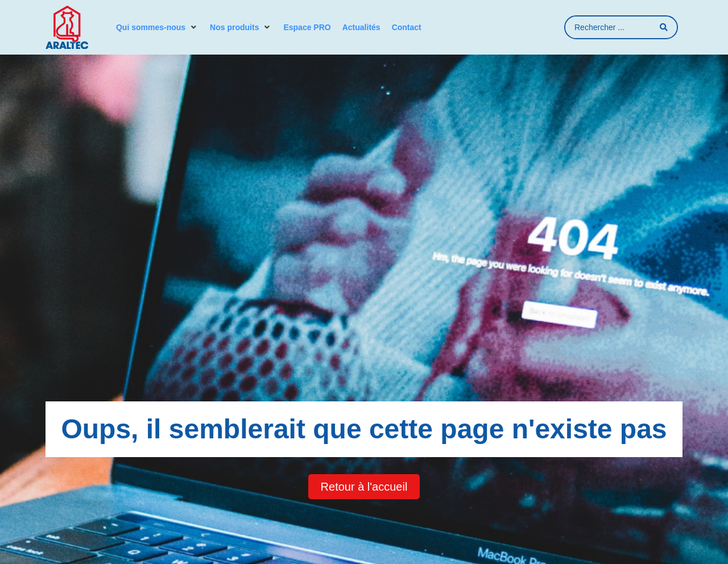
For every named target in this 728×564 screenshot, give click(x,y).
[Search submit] (664, 27)
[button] (157, 27)
